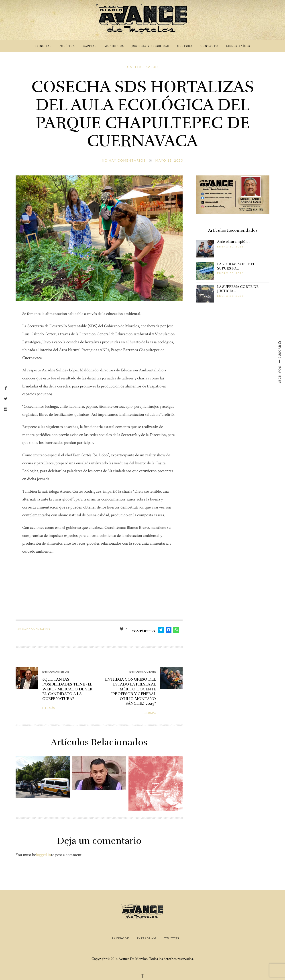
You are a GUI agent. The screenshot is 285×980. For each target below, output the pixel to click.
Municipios (114, 46)
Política (67, 46)
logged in (43, 855)
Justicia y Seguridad (151, 46)
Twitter (172, 938)
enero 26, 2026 (230, 296)
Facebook (121, 938)
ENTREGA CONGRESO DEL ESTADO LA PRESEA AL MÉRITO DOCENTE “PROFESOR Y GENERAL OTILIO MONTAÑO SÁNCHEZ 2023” (130, 691)
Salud (152, 67)
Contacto (209, 46)
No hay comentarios (124, 160)
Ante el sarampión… (234, 242)
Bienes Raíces (238, 46)
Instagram (147, 938)
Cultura (185, 46)
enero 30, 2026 (230, 246)
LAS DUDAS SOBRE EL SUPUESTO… (236, 266)
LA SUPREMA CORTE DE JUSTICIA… (238, 289)
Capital (90, 46)
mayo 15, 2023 (169, 160)
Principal (43, 46)
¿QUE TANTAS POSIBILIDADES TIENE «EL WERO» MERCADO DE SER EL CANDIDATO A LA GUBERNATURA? (67, 689)
